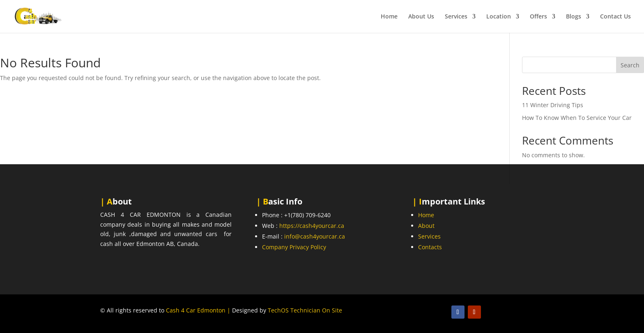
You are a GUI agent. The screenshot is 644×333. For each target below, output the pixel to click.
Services (456, 17)
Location (499, 17)
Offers (538, 17)
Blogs (574, 17)
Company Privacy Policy (294, 247)
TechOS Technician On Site (305, 310)
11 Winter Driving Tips (553, 105)
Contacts (430, 247)
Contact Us (615, 17)
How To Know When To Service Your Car (577, 118)
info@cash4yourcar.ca (315, 236)
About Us (421, 17)
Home (389, 17)
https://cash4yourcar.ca (312, 226)
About (426, 226)
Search (630, 65)
